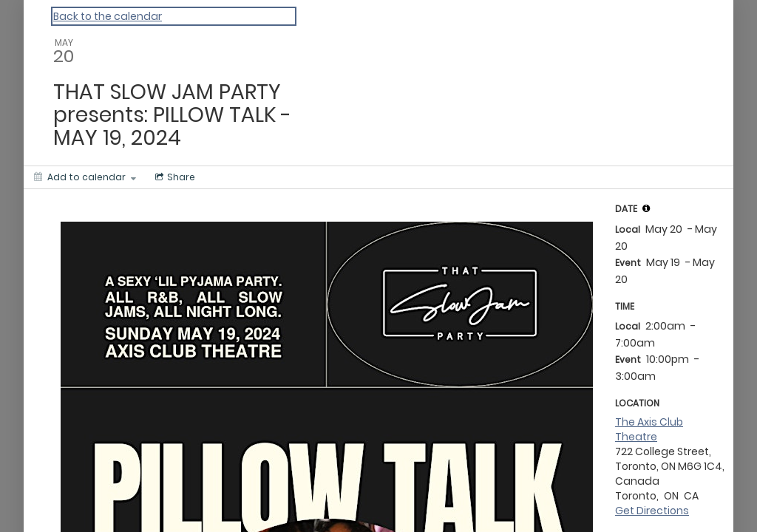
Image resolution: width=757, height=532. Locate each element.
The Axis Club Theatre (649, 429)
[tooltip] (646, 208)
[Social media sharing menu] (174, 177)
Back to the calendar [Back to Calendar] (108, 16)
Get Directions (652, 511)
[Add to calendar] (85, 177)
